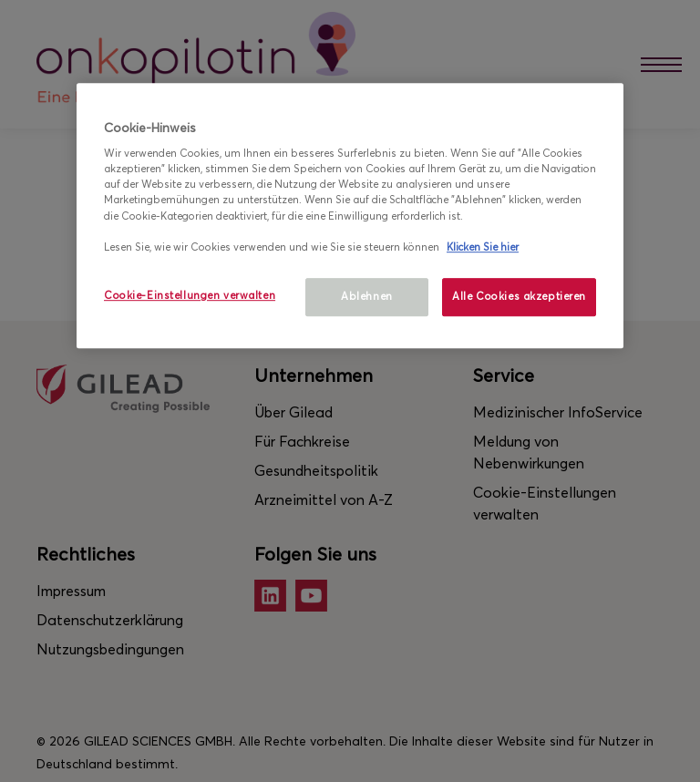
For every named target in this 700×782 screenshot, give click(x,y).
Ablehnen (367, 296)
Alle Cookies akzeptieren (519, 296)
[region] (350, 216)
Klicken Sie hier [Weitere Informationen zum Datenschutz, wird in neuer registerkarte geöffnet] (483, 247)
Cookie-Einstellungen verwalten (190, 295)
